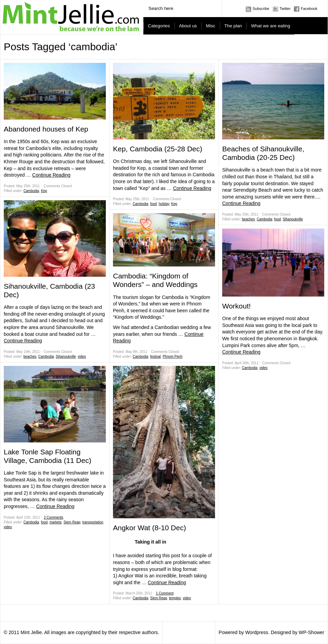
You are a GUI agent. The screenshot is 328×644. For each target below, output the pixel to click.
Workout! (237, 306)
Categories (159, 26)
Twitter (285, 9)
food (44, 522)
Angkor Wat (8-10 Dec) (149, 528)
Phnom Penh (173, 357)
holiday (164, 204)
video (82, 357)
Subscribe (261, 9)
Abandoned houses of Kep (46, 129)
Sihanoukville (66, 357)
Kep (44, 191)
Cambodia (31, 191)
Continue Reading (51, 175)
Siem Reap (72, 522)
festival (155, 357)
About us (188, 26)
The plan (233, 26)
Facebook (309, 9)
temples (175, 598)
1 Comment (165, 593)
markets (56, 522)
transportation (93, 522)
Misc (210, 26)
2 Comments (54, 517)
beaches (30, 357)
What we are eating (271, 26)
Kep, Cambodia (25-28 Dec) (158, 149)
